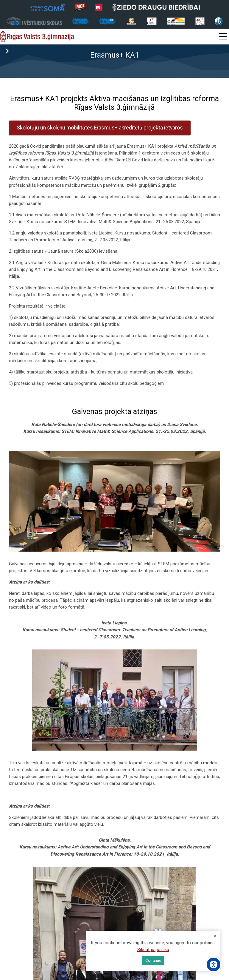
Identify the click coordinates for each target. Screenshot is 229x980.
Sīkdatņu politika (153, 950)
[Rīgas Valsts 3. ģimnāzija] (37, 37)
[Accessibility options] (214, 964)
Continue (153, 961)
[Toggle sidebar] (7, 51)
